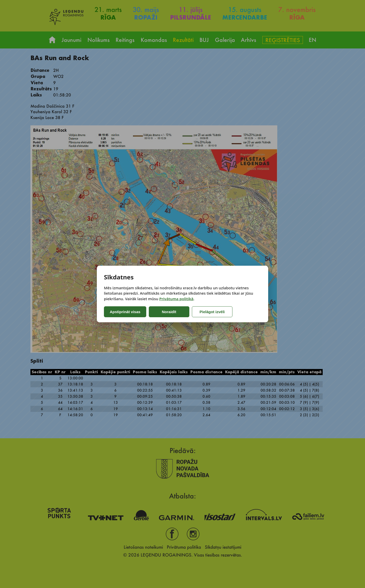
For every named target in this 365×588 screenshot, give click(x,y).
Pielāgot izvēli (212, 312)
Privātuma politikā (176, 299)
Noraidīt (169, 312)
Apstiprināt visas (125, 312)
